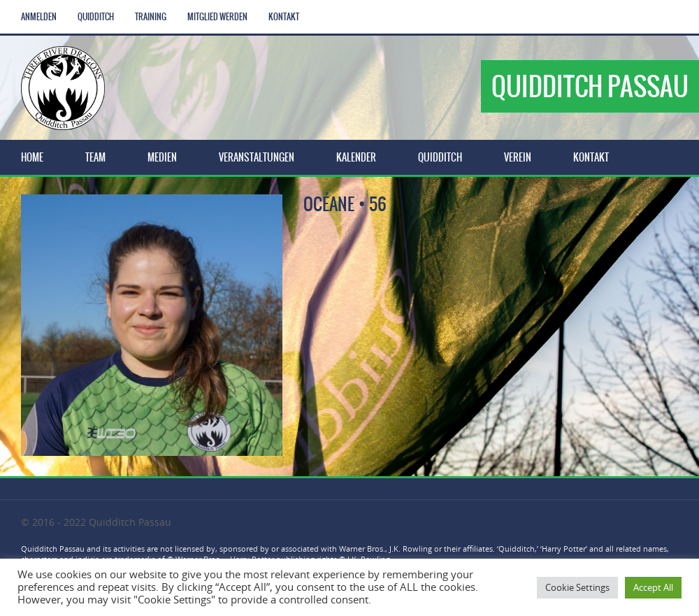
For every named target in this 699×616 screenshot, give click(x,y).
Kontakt (284, 17)
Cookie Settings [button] (577, 587)
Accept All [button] (653, 587)
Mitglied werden (217, 17)
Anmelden (39, 17)
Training (151, 17)
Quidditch (96, 17)
